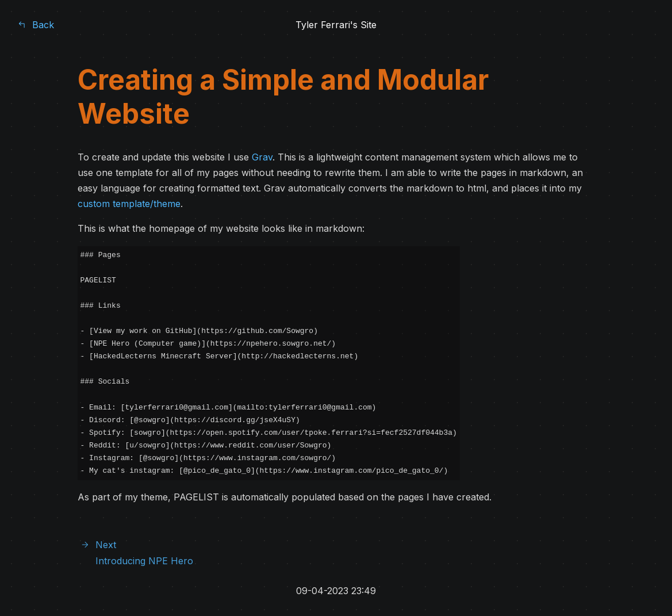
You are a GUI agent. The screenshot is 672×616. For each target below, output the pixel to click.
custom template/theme (129, 204)
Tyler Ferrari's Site (336, 25)
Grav (262, 157)
